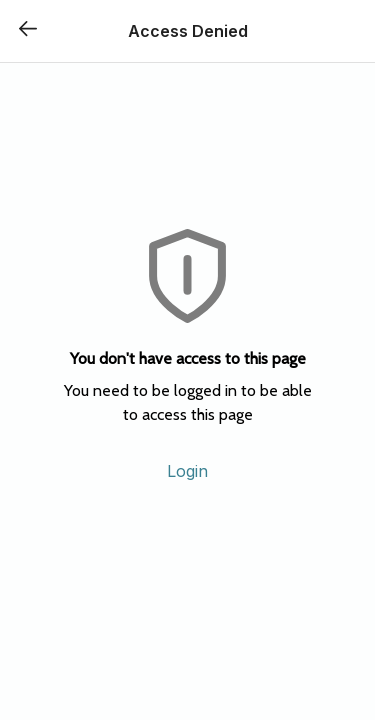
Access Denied (188, 31)
